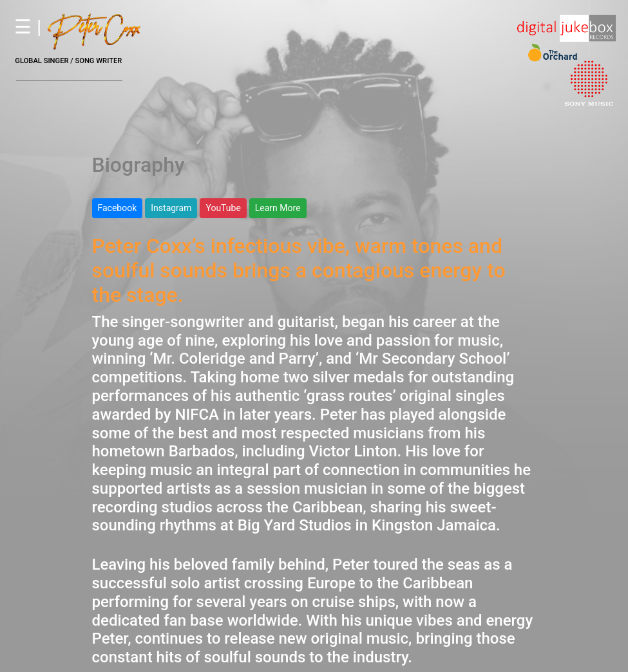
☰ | (76, 27)
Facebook (118, 208)
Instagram (171, 208)
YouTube (223, 208)
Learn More (278, 208)
